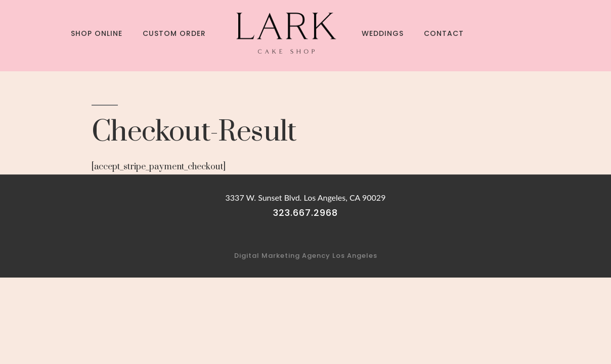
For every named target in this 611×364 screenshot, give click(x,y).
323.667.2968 (305, 213)
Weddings (383, 33)
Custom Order (174, 33)
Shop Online (97, 33)
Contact (444, 33)
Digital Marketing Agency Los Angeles (306, 256)
